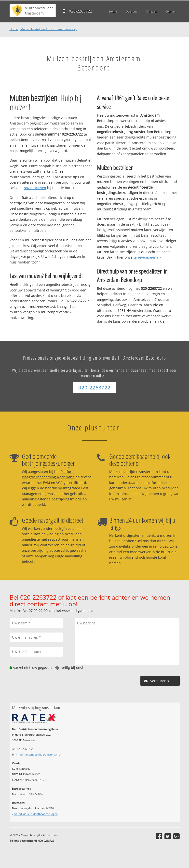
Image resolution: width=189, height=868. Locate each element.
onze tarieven (35, 188)
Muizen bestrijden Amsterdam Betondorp (49, 29)
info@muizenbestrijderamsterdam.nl (39, 754)
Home (14, 29)
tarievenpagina (146, 257)
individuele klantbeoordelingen (36, 814)
